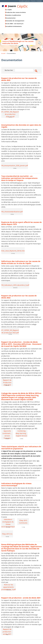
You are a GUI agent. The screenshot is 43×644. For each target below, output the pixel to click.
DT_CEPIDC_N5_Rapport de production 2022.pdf (10, 331)
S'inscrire (33, 1)
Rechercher (9, 70)
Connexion (39, 1)
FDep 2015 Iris (7, 534)
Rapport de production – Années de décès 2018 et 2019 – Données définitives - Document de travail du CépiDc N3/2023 (21, 344)
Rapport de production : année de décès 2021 (21, 598)
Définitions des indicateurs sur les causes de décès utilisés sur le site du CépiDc (21, 262)
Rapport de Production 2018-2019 (7, 382)
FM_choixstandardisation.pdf (12, 212)
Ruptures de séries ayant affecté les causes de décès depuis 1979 (21, 223)
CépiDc (22, 6)
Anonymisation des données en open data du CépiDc (21, 126)
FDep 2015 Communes (23, 522)
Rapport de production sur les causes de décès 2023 (19, 79)
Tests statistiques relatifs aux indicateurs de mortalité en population (21, 448)
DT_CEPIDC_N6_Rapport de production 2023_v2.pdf (10, 114)
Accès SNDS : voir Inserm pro (15, 24)
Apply (36, 71)
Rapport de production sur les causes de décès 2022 (19, 297)
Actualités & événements (14, 26)
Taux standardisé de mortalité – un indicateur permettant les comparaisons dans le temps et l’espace (19, 178)
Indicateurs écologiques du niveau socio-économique (16, 484)
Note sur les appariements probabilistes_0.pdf (8, 587)
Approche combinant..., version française (7, 435)
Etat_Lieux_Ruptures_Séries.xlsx (13, 251)
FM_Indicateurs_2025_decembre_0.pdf (15, 285)
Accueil (3, 53)
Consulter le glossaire (25, 1)
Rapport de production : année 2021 (7, 632)
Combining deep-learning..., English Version (21, 433)
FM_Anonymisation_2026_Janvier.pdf (15, 166)
